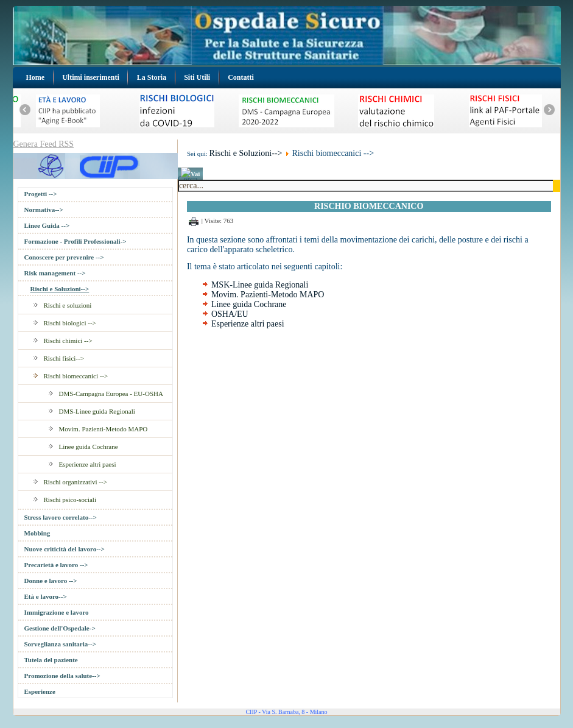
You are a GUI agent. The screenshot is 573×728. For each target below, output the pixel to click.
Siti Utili (197, 77)
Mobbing (37, 533)
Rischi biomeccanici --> (76, 376)
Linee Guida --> (47, 225)
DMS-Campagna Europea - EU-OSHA (111, 394)
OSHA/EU (230, 314)
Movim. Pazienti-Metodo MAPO (104, 429)
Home (36, 77)
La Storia (152, 77)
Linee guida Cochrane (89, 447)
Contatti (241, 77)
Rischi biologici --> (70, 323)
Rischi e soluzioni (68, 305)
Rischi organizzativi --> (76, 482)
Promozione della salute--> (62, 676)
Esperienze (40, 691)
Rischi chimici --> (68, 341)
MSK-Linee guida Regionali (260, 285)
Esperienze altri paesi (88, 464)
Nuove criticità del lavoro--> (65, 549)
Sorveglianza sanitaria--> (60, 644)
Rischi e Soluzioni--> (60, 289)
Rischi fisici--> (64, 358)
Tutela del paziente (51, 660)
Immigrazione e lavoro (57, 612)
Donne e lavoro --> (51, 581)
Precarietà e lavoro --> (56, 565)
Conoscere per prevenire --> (64, 257)
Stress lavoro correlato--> (61, 517)
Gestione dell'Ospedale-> (60, 628)
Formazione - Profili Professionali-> (76, 241)
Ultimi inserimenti (91, 77)
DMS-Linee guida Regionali (97, 411)
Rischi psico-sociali (70, 500)
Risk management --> (55, 273)
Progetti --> (41, 194)
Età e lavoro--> (46, 596)
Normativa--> (44, 210)
